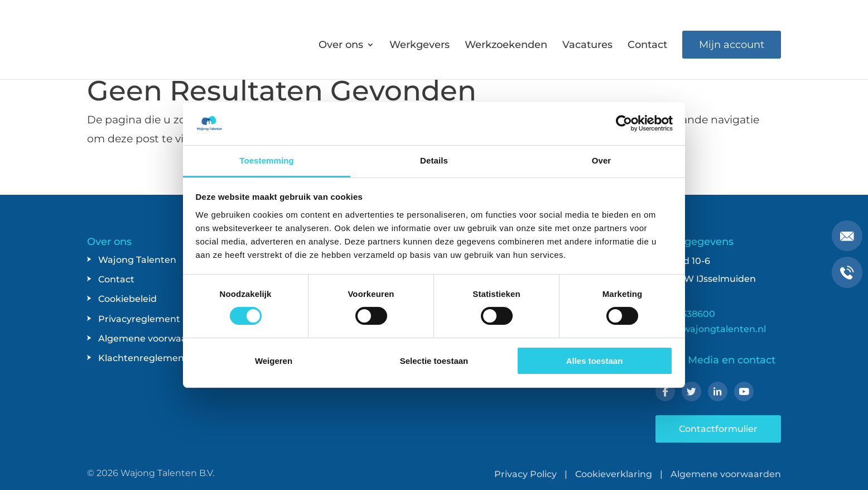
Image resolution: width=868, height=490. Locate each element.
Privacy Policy (525, 474)
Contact (647, 46)
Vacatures (587, 46)
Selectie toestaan (434, 361)
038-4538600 (685, 314)
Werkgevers (419, 46)
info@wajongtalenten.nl (711, 329)
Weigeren (274, 361)
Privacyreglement (139, 319)
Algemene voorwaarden (153, 338)
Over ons (341, 46)
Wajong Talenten (137, 260)
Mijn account (732, 45)
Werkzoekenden (506, 46)
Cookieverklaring (614, 474)
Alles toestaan (595, 361)
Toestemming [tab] (267, 160)
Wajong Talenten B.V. (167, 473)
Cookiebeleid (127, 299)
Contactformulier (718, 429)
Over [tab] (602, 160)
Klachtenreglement (143, 358)
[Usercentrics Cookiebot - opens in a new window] (624, 123)
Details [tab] (434, 160)
